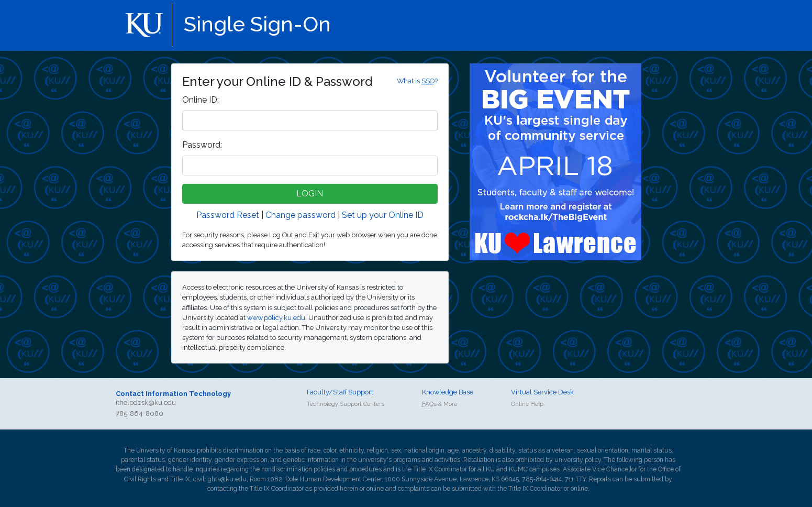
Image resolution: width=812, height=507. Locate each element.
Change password (301, 215)
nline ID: (201, 100)
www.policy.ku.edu (276, 318)
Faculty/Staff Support (340, 392)
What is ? (417, 81)
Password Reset (228, 215)
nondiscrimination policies (298, 469)
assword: (202, 145)
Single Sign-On (257, 24)
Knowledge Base (448, 392)
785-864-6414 (542, 479)
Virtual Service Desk (542, 392)
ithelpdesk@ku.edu (146, 403)
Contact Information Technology (173, 394)
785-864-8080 (140, 414)
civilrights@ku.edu (220, 479)
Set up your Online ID (383, 215)
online (375, 489)
